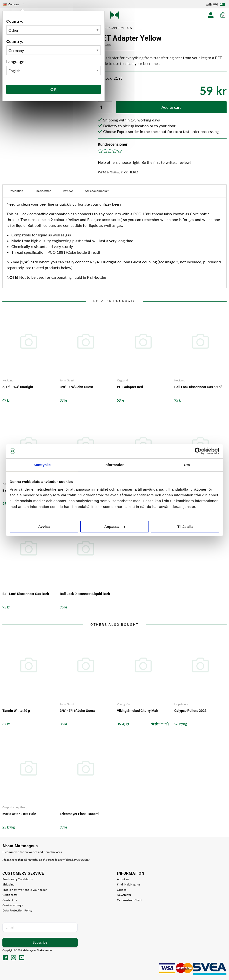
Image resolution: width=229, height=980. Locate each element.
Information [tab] (114, 465)
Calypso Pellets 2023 (190, 711)
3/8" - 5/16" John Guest (77, 711)
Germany (14, 4)
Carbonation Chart (129, 900)
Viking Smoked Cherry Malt (138, 711)
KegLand (8, 380)
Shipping (8, 884)
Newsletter (124, 895)
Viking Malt (124, 704)
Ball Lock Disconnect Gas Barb (26, 594)
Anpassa (115, 527)
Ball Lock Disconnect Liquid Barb (85, 594)
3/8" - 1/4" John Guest (76, 387)
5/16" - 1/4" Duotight (18, 387)
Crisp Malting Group (15, 807)
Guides (122, 890)
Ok (54, 89)
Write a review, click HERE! (118, 172)
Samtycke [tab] (42, 465)
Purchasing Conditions (17, 879)
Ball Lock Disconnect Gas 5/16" (198, 387)
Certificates (10, 895)
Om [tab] (187, 465)
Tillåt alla (185, 527)
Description (16, 191)
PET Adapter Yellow (118, 28)
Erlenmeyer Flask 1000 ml (80, 814)
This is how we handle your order (25, 890)
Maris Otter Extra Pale (19, 814)
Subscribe (40, 942)
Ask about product (97, 191)
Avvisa (44, 527)
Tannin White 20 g (16, 711)
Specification (43, 191)
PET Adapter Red (130, 387)
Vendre (48, 950)
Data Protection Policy (17, 910)
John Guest (67, 380)
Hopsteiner (181, 704)
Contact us (10, 900)
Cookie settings (13, 905)
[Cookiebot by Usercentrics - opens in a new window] (198, 451)
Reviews (68, 191)
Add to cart (171, 107)
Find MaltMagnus (129, 884)
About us (123, 879)
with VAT (216, 5)
